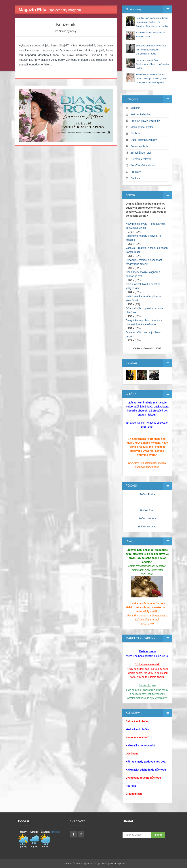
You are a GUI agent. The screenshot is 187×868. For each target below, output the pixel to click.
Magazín (136, 108)
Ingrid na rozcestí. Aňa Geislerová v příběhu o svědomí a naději (152, 64)
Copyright (67, 864)
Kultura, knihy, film (141, 114)
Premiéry (136, 172)
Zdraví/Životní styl (141, 153)
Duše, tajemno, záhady (144, 140)
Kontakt (103, 864)
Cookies (135, 178)
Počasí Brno (147, 510)
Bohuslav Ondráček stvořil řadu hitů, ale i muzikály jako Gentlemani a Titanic (151, 50)
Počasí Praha (147, 494)
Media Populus (117, 864)
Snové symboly (68, 31)
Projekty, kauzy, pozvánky (145, 121)
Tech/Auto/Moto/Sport (143, 165)
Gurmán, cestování (141, 159)
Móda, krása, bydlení (142, 127)
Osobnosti (136, 133)
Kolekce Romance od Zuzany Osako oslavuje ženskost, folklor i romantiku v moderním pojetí (152, 79)
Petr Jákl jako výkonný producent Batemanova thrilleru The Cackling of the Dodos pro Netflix (152, 22)
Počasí (56, 832)
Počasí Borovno (147, 527)
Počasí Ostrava (147, 518)
